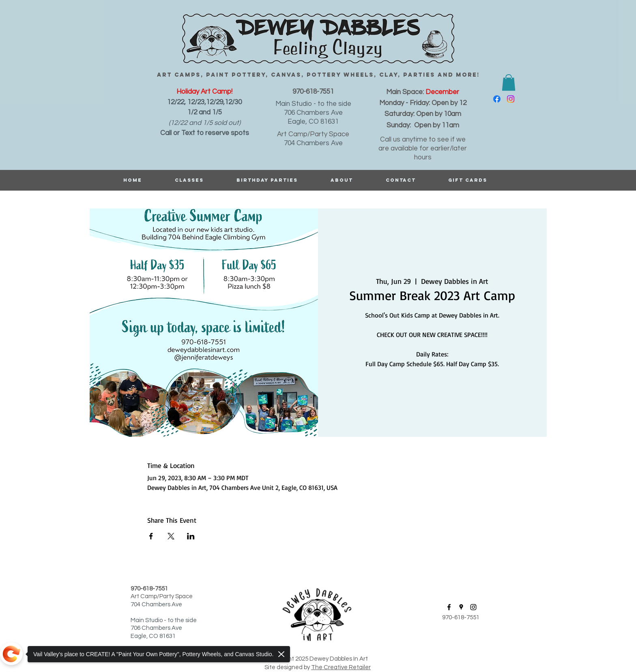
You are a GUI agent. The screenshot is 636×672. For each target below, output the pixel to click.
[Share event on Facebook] (151, 536)
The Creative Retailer (341, 667)
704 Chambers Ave (313, 143)
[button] (509, 83)
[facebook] (497, 99)
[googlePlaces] (461, 607)
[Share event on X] (171, 536)
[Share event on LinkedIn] (191, 536)
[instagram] (511, 99)
